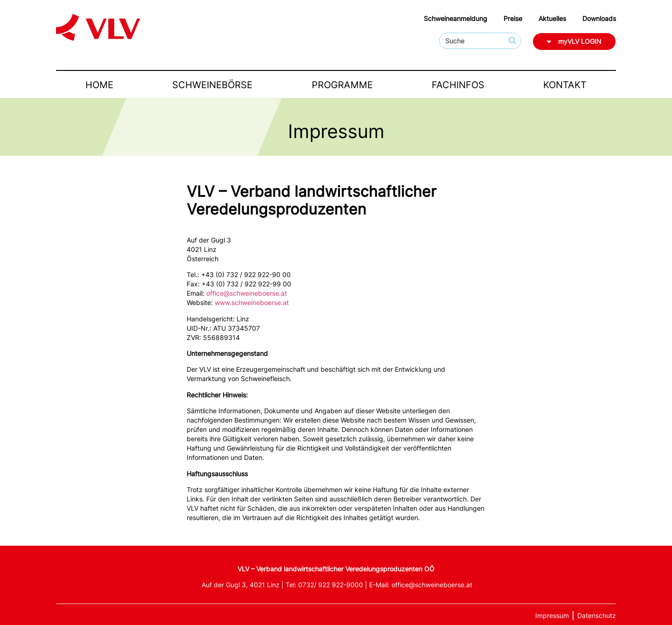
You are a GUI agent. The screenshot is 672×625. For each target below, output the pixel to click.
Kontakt (565, 85)
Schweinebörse (212, 85)
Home (99, 85)
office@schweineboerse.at (247, 293)
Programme (342, 85)
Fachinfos (458, 85)
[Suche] (512, 41)
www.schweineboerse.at (252, 302)
